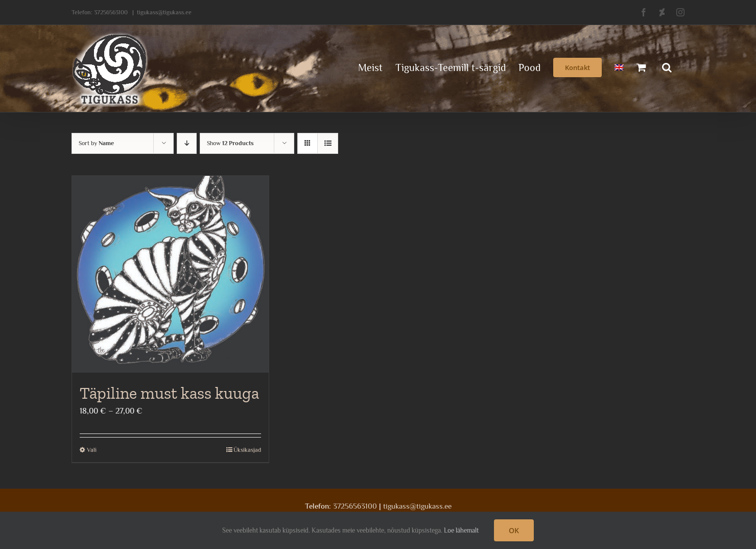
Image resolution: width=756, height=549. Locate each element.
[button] (667, 66)
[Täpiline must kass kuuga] (170, 274)
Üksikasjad (247, 450)
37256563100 (111, 12)
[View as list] (328, 143)
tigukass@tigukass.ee (164, 12)
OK (514, 530)
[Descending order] (187, 143)
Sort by (96, 143)
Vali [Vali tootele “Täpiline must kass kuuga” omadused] (92, 450)
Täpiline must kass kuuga (169, 393)
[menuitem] (619, 66)
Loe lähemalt (461, 530)
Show (230, 143)
